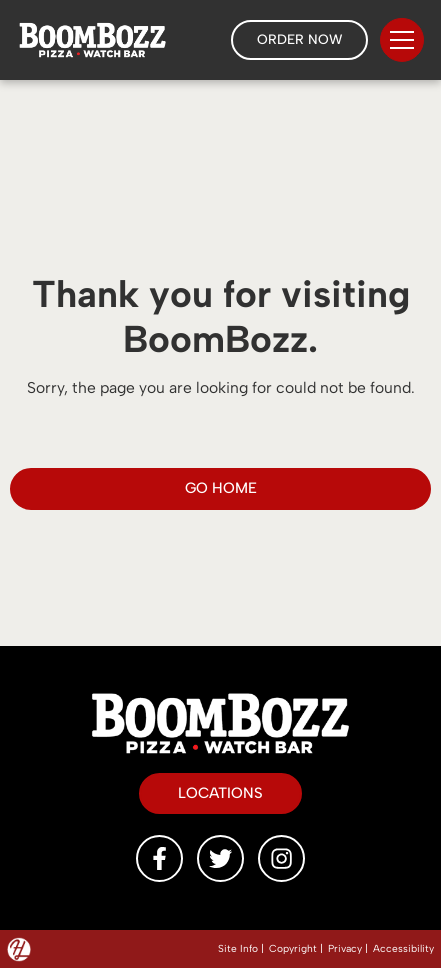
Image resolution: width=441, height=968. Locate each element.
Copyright (293, 948)
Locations (220, 791)
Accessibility (403, 948)
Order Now (300, 37)
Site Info (238, 948)
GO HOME (221, 488)
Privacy (345, 948)
